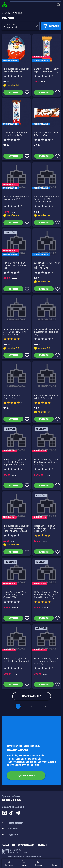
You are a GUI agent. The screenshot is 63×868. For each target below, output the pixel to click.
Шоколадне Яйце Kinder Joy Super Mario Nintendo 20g (47, 265)
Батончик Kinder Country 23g (12, 397)
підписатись (26, 775)
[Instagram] (5, 813)
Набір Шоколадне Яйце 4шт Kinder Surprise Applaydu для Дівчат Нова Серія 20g (16, 462)
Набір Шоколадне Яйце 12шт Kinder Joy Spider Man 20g (47, 462)
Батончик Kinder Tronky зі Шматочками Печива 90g (47, 332)
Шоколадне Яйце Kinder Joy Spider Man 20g (16, 70)
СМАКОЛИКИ (14, 13)
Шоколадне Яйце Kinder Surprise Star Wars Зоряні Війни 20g (47, 199)
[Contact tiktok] (12, 813)
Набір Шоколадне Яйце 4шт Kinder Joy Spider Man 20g (47, 661)
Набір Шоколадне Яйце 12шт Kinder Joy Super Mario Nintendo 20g (47, 595)
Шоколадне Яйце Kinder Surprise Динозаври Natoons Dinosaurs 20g (16, 528)
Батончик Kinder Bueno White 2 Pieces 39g (46, 397)
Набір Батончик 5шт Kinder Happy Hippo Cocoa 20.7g (45, 528)
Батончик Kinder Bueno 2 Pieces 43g (46, 134)
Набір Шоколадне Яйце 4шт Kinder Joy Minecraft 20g (16, 661)
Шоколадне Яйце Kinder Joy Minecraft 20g (16, 198)
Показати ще (32, 696)
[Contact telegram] (18, 813)
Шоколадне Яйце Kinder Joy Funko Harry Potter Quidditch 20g (16, 332)
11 (45, 706)
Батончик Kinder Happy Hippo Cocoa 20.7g (16, 134)
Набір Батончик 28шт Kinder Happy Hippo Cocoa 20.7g (15, 595)
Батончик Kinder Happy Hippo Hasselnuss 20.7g (46, 70)
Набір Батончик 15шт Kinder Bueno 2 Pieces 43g (15, 265)
